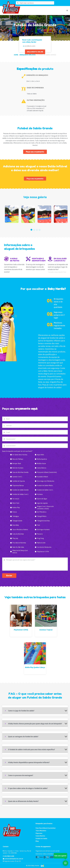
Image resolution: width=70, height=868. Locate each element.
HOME (16, 55)
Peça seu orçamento (35, 152)
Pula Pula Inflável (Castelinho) (46, 828)
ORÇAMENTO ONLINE (35, 52)
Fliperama (39, 833)
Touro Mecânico (41, 831)
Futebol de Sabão (41, 839)
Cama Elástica (40, 836)
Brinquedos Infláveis (28, 55)
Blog (37, 841)
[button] (31, 230)
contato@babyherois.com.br (13, 859)
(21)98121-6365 (30, 46)
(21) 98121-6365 (8, 856)
